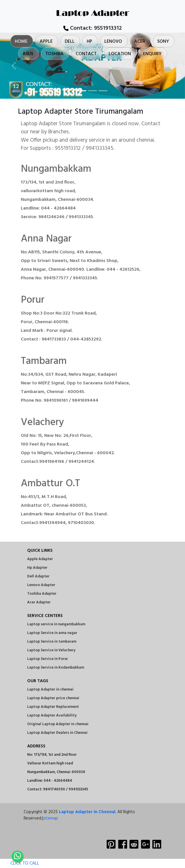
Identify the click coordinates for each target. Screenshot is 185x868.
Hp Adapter (37, 568)
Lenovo (113, 42)
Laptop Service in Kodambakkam (56, 668)
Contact (86, 54)
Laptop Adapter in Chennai (87, 812)
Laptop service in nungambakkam (56, 624)
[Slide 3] (103, 91)
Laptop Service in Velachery (51, 650)
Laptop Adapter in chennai (50, 690)
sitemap (51, 818)
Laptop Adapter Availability (52, 715)
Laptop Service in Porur (48, 659)
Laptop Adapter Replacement (53, 707)
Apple (46, 42)
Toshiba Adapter (42, 594)
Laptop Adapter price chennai (53, 698)
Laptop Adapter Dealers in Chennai (57, 733)
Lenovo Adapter (41, 585)
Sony (163, 42)
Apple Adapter (40, 559)
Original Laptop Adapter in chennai (58, 724)
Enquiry (152, 54)
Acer (140, 42)
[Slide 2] (92, 91)
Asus (28, 54)
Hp (89, 42)
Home (21, 42)
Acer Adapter (39, 602)
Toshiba (54, 54)
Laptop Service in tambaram (52, 642)
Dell (70, 42)
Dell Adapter (38, 576)
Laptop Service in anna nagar (52, 633)
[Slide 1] (82, 91)
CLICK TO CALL (20, 863)
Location (120, 54)
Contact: (93, 28)
